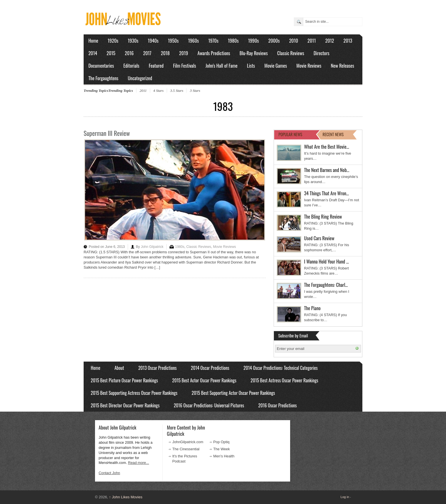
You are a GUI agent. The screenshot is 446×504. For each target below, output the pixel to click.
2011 (312, 41)
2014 (93, 53)
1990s (253, 41)
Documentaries (101, 66)
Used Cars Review (319, 238)
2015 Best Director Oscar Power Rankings (125, 405)
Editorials (131, 66)
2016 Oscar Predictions (277, 405)
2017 (147, 53)
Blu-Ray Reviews (254, 53)
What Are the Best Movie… (327, 147)
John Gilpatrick (152, 247)
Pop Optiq (221, 442)
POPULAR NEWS (290, 134)
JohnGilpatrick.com (188, 442)
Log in (345, 497)
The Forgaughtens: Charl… (326, 285)
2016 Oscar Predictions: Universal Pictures (209, 405)
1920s (113, 41)
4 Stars (158, 91)
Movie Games (276, 66)
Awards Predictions (214, 53)
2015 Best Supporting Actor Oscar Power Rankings (233, 393)
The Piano (312, 308)
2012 (330, 41)
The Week (222, 449)
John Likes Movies (126, 497)
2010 (293, 41)
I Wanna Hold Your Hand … (326, 261)
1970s (213, 41)
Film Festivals (184, 66)
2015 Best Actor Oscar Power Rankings (204, 380)
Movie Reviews (309, 66)
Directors (322, 53)
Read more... (139, 463)
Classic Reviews (291, 53)
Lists (251, 66)
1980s (233, 41)
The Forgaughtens (103, 78)
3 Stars (195, 91)
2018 (165, 53)
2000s (274, 41)
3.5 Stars (177, 91)
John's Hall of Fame (221, 66)
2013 (348, 41)
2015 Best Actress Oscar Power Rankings (284, 380)
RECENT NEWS (333, 134)
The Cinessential (186, 449)
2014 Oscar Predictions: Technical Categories (281, 368)
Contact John (109, 473)
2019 (184, 53)
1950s (173, 41)
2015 (111, 53)
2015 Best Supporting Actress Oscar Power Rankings (134, 393)
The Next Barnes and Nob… (327, 170)
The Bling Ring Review (323, 216)
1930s (133, 41)
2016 (129, 53)
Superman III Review (107, 133)
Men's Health (224, 456)
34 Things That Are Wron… (327, 193)
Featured (156, 66)
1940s (153, 41)
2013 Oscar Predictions (157, 368)
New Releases (342, 66)
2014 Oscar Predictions (210, 368)
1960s (193, 41)
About (119, 368)
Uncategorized (140, 78)
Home (93, 41)
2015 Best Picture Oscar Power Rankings (124, 380)
